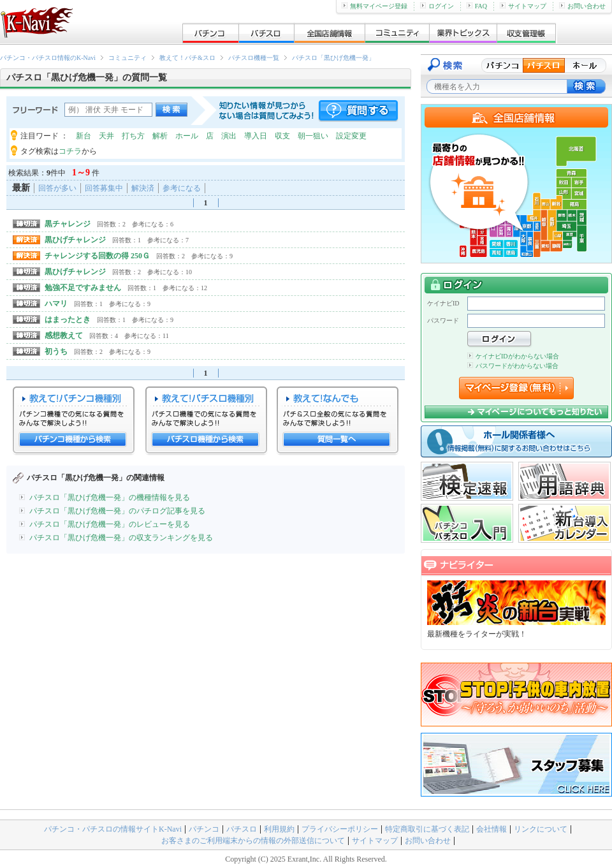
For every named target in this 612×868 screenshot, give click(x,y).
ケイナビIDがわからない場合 (513, 356)
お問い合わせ (582, 6)
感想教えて (64, 335)
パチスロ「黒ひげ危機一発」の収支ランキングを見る (121, 538)
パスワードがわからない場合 (513, 366)
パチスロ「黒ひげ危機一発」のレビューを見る (110, 524)
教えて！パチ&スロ (187, 58)
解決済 (143, 188)
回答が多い (57, 188)
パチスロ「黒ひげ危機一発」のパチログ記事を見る (117, 511)
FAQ (477, 6)
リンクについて (541, 829)
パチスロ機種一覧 (254, 58)
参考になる (182, 188)
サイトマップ (523, 6)
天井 (106, 136)
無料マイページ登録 (375, 6)
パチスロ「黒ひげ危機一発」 (333, 58)
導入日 (256, 136)
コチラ (70, 151)
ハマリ (56, 304)
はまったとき (68, 320)
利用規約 (279, 829)
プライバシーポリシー (340, 829)
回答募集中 (104, 188)
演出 (229, 136)
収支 (282, 136)
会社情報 (492, 829)
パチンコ (204, 829)
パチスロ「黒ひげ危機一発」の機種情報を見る (110, 497)
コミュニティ (127, 58)
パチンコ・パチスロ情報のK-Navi (48, 58)
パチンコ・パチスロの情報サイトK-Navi (113, 829)
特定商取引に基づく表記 (427, 829)
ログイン (437, 6)
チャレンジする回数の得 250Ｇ (97, 256)
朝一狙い (313, 136)
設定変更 (351, 136)
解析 (160, 136)
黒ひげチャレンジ (75, 240)
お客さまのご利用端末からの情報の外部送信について (253, 841)
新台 (84, 136)
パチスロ (242, 829)
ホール (187, 136)
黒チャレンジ (68, 224)
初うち (56, 351)
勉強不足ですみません (83, 288)
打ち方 (133, 136)
